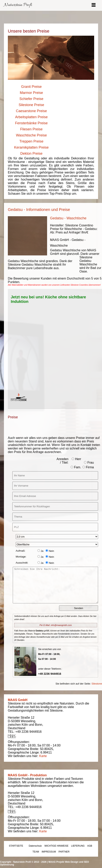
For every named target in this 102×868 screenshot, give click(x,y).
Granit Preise (31, 87)
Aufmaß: (20, 551)
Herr (76, 459)
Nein (50, 551)
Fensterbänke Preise (31, 123)
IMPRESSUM (49, 852)
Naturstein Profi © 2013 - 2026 (30, 862)
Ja (40, 551)
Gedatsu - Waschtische (68, 218)
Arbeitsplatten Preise (31, 117)
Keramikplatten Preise (31, 147)
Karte (43, 756)
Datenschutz (35, 846)
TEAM (36, 852)
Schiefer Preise (31, 99)
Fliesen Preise (31, 129)
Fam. (76, 467)
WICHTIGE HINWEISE (56, 846)
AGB (90, 846)
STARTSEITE (16, 846)
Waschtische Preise (31, 135)
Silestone (97, 684)
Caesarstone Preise (31, 111)
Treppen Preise (31, 141)
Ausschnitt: (22, 563)
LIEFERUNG (78, 846)
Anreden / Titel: (62, 461)
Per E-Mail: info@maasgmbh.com (56, 625)
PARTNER (64, 852)
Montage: (21, 557)
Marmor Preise (31, 93)
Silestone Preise (31, 105)
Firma (88, 467)
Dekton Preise (31, 153)
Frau (89, 463)
